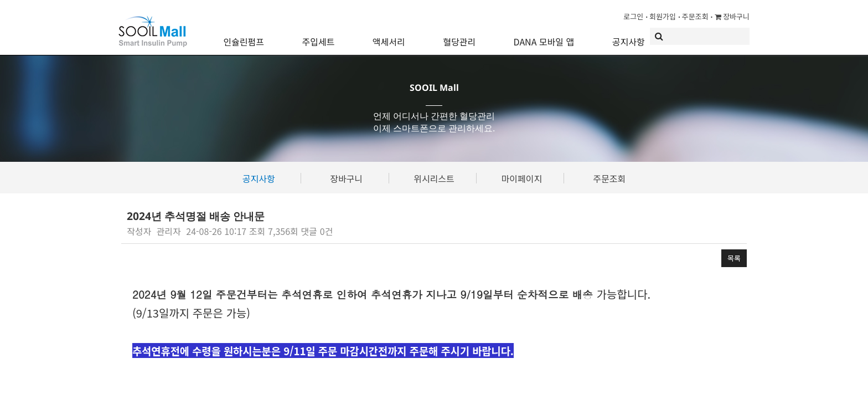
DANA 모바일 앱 (544, 36)
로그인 (633, 16)
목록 (734, 258)
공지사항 (629, 36)
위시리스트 (434, 178)
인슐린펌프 (244, 36)
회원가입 (663, 16)
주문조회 (695, 16)
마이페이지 (522, 178)
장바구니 (732, 16)
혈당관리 (459, 36)
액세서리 (389, 36)
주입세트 (318, 36)
